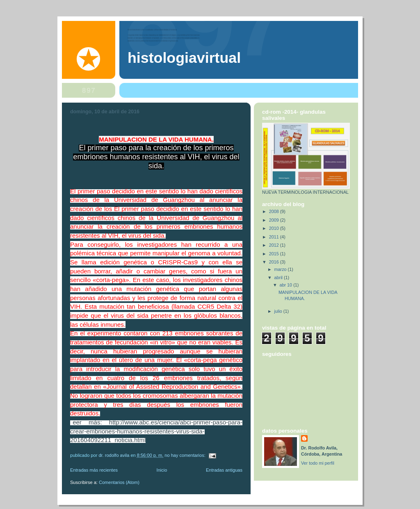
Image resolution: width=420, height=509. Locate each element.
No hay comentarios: (186, 455)
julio (279, 311)
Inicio (162, 470)
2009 (275, 220)
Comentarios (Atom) (119, 482)
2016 (275, 262)
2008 (275, 211)
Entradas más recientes (94, 470)
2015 (275, 254)
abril (279, 277)
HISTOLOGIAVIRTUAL (184, 58)
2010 (275, 228)
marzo (281, 269)
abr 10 (287, 285)
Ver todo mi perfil (318, 463)
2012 (275, 245)
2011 (275, 237)
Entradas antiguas (224, 470)
